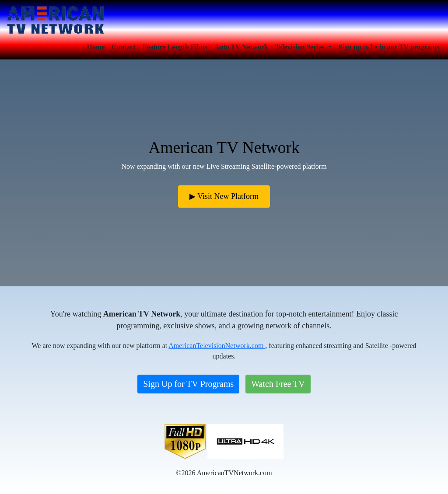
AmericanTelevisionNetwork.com (217, 346)
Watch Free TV (278, 384)
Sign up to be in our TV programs (389, 47)
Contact (123, 47)
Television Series (301, 47)
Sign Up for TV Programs (188, 384)
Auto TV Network (241, 47)
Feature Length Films (175, 47)
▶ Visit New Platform (224, 196)
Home (96, 47)
